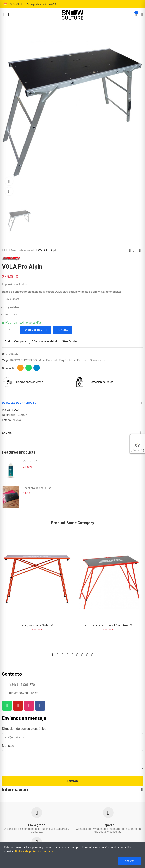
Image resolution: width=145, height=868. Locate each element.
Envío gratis (37, 825)
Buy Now (63, 330)
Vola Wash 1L (31, 461)
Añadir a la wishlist (44, 341)
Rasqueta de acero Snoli (38, 488)
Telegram (37, 368)
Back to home (135, 250)
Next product (140, 250)
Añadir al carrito (36, 330)
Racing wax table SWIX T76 (37, 625)
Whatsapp (29, 368)
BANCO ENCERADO (23, 360)
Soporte (108, 825)
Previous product (130, 250)
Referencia (9, 415)
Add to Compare (15, 341)
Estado (6, 420)
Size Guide (69, 341)
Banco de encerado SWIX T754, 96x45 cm (108, 625)
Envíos (7, 433)
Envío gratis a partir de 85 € (41, 4)
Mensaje (8, 746)
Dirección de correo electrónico (21, 368)
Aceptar (129, 861)
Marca (6, 410)
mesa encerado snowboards (88, 360)
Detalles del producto (19, 402)
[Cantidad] (10, 330)
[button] (53, 655)
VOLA (16, 410)
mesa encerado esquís (53, 360)
